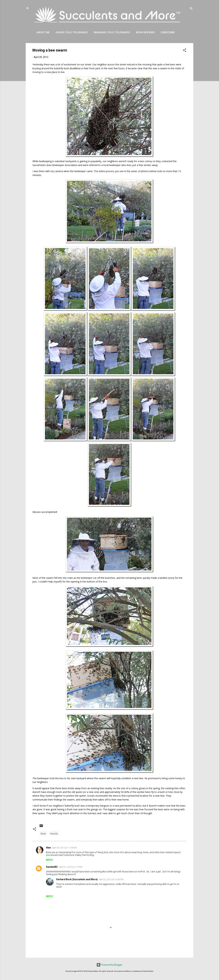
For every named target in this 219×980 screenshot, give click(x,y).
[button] (185, 51)
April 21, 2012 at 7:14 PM (71, 867)
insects (54, 834)
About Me (43, 32)
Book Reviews (145, 32)
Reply (49, 860)
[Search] (191, 9)
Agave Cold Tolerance (72, 32)
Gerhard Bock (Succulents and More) (77, 879)
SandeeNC (52, 867)
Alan (48, 848)
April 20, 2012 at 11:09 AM (64, 848)
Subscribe (168, 32)
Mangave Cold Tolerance (112, 32)
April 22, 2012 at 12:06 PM (111, 879)
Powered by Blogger (109, 965)
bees (43, 834)
